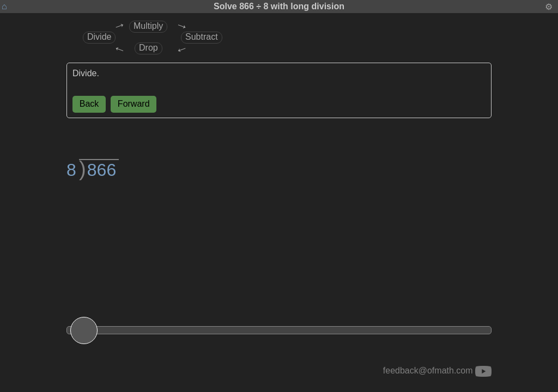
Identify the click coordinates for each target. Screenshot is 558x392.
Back (89, 104)
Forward (134, 104)
